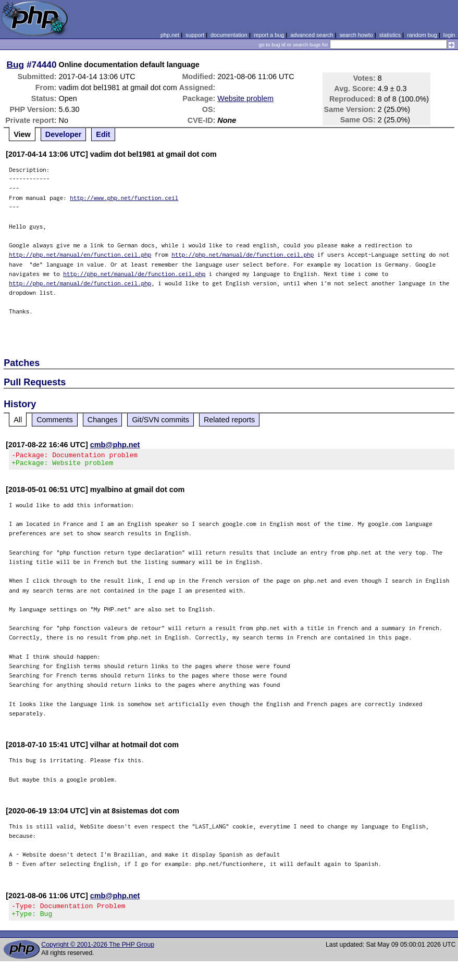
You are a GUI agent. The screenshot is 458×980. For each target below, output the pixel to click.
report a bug (269, 35)
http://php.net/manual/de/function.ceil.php (243, 254)
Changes (103, 420)
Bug (16, 65)
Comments (55, 420)
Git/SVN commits (160, 420)
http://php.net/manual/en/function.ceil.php (80, 254)
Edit (103, 134)
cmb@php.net (115, 445)
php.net (170, 35)
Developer (64, 134)
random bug (422, 35)
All (18, 420)
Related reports (229, 420)
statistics (390, 35)
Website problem (245, 98)
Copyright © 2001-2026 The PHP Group (98, 951)
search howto (356, 35)
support (195, 35)
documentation (229, 35)
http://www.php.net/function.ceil (124, 198)
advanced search (312, 35)
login (449, 35)
